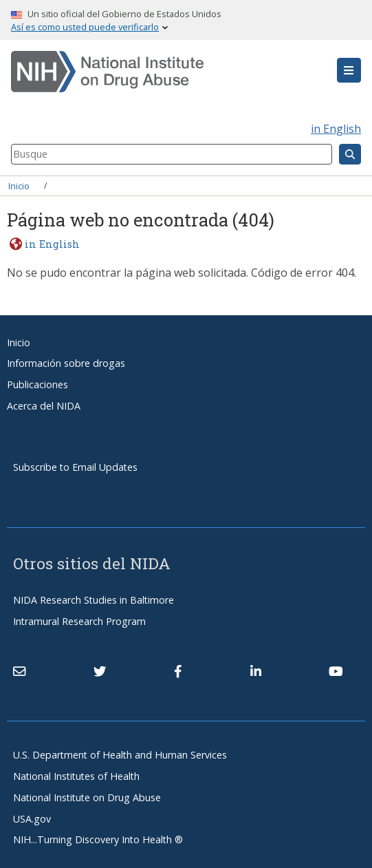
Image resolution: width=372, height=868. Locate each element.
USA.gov (32, 819)
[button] (349, 70)
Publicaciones (37, 384)
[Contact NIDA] (19, 671)
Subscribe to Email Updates (75, 467)
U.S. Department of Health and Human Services (120, 755)
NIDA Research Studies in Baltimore (94, 600)
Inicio (19, 185)
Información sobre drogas (66, 363)
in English (336, 129)
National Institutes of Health (76, 776)
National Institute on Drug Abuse (87, 797)
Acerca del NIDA (44, 406)
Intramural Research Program (79, 621)
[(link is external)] (100, 671)
